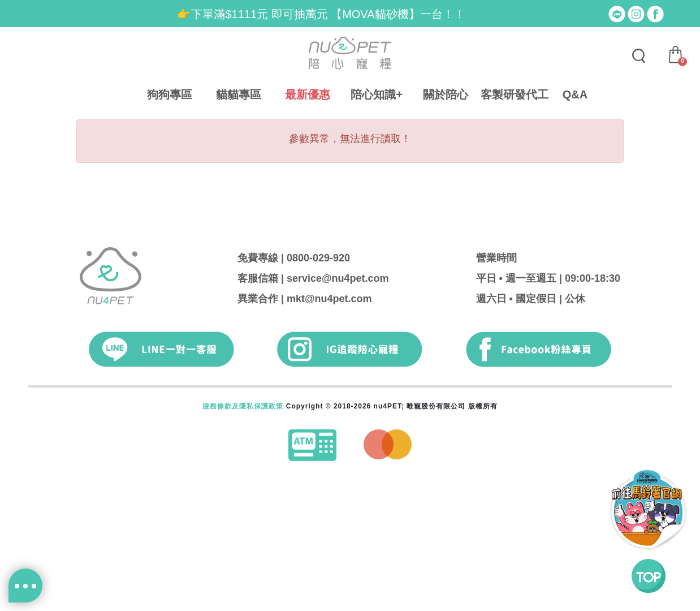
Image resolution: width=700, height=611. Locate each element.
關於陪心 (446, 94)
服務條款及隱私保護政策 (243, 406)
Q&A (575, 94)
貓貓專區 (239, 94)
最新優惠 (308, 94)
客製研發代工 (515, 94)
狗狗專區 (170, 94)
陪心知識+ (377, 94)
